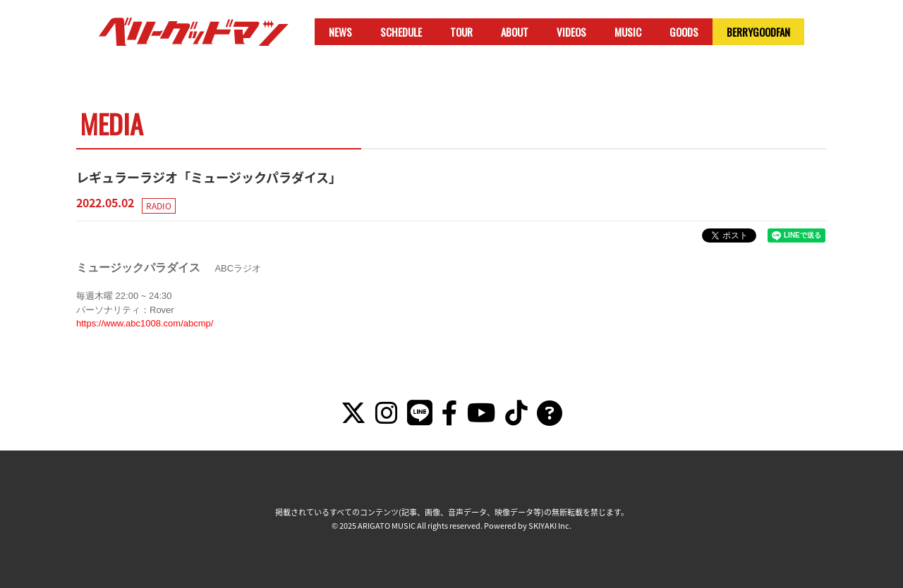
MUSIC (628, 32)
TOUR (461, 32)
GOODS (684, 32)
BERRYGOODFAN (758, 32)
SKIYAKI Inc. (550, 526)
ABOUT (515, 32)
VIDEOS (571, 32)
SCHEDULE (401, 32)
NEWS (340, 32)
